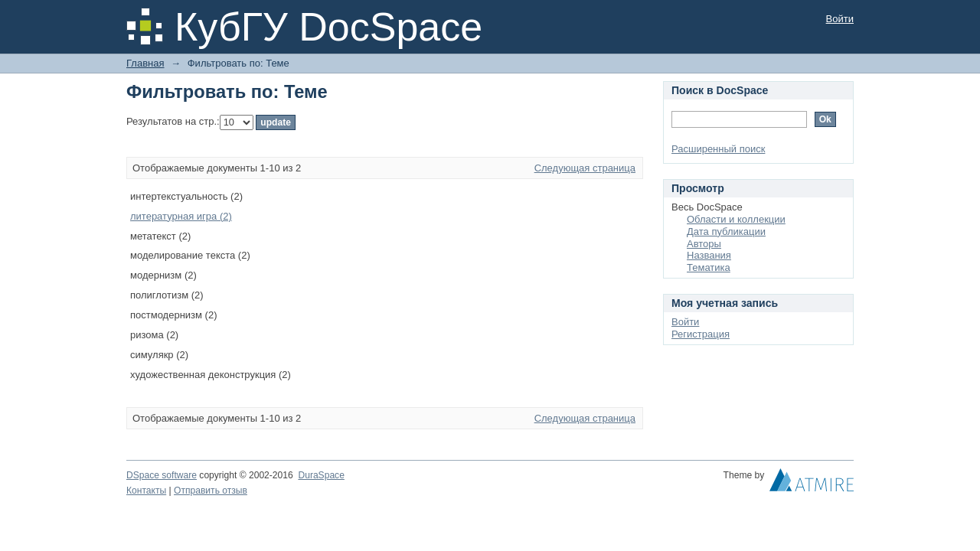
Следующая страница (585, 168)
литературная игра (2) (181, 216)
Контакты (146, 491)
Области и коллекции (736, 219)
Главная (145, 63)
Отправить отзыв (211, 491)
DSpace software (162, 475)
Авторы (704, 244)
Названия (709, 255)
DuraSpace (321, 475)
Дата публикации (726, 231)
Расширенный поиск (718, 149)
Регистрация (701, 334)
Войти (840, 19)
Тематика (709, 267)
